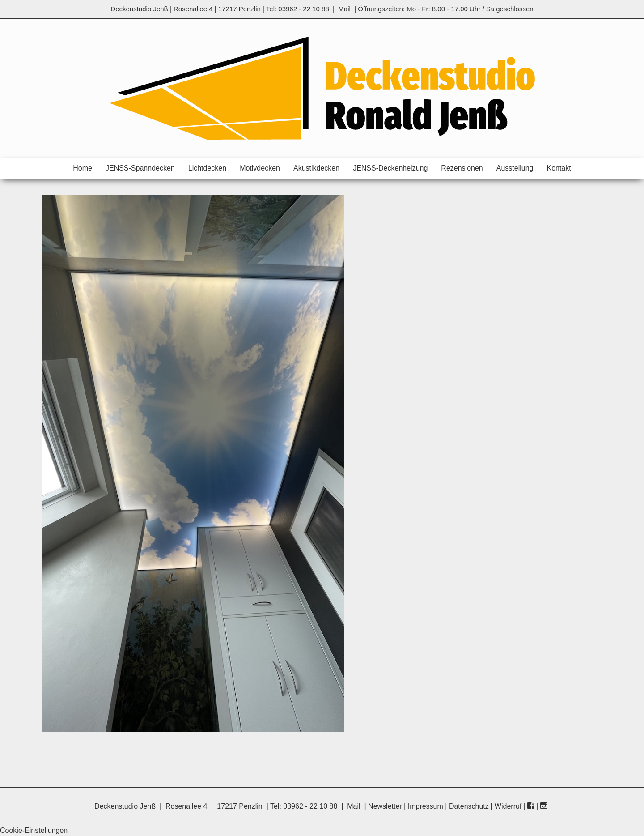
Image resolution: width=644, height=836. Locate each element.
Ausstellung (515, 168)
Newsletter (385, 806)
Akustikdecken (316, 168)
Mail (344, 9)
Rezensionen (462, 168)
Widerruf (508, 806)
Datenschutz (469, 806)
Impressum (426, 806)
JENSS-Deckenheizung (390, 168)
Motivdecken (260, 168)
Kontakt (559, 168)
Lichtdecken (207, 168)
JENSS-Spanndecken (140, 168)
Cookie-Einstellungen (34, 830)
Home (83, 168)
